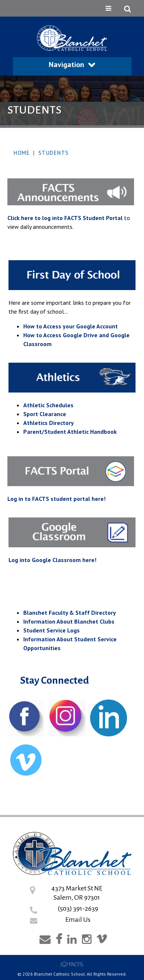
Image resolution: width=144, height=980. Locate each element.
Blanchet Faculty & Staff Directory (70, 613)
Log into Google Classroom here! (52, 560)
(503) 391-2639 (78, 908)
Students (54, 153)
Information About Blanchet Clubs (69, 621)
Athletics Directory (49, 423)
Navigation (72, 64)
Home (22, 153)
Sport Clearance (45, 414)
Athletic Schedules (48, 405)
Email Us (78, 920)
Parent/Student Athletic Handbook (70, 432)
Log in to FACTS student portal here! (56, 499)
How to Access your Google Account (71, 326)
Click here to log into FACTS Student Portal (65, 218)
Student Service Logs (52, 630)
